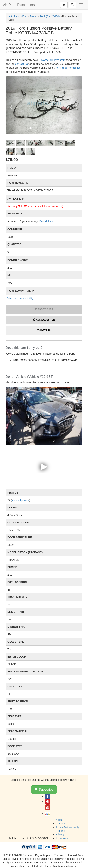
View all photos (21, 500)
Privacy (60, 834)
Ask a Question (44, 320)
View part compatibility (20, 298)
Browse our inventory (52, 60)
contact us (21, 64)
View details (46, 221)
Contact (60, 823)
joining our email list (68, 68)
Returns (60, 831)
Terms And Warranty (67, 827)
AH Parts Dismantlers (19, 5)
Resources (62, 838)
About (59, 820)
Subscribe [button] (44, 789)
